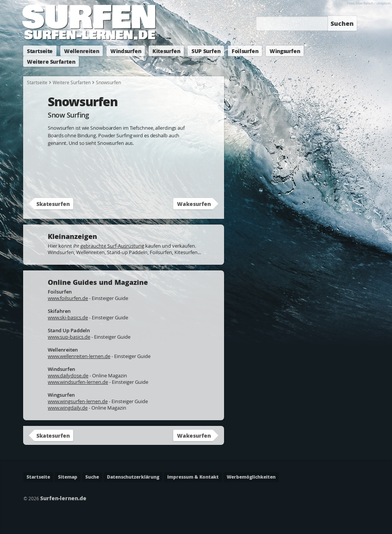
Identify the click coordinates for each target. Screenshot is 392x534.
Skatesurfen (53, 204)
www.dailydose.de (68, 375)
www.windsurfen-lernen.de (78, 382)
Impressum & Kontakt (193, 477)
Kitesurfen (166, 51)
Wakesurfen (194, 204)
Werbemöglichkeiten (251, 477)
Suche (92, 477)
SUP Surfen (206, 51)
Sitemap (68, 477)
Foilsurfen (245, 51)
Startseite (40, 51)
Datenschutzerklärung (133, 477)
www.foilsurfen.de (68, 298)
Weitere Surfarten (51, 61)
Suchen (342, 23)
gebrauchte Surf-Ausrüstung (112, 246)
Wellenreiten (82, 51)
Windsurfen (126, 51)
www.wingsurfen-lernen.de (78, 401)
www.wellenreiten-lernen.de (79, 356)
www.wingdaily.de (68, 408)
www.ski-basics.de (68, 317)
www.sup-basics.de (69, 337)
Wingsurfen (285, 51)
